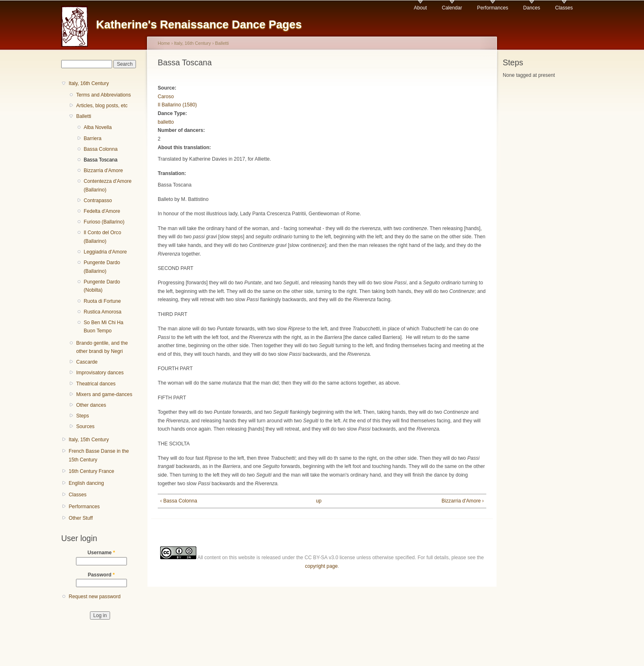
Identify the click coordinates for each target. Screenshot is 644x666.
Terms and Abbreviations (103, 95)
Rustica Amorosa (103, 312)
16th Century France (91, 471)
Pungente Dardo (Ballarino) (102, 267)
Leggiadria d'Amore (105, 252)
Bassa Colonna (101, 149)
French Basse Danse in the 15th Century (99, 455)
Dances (532, 8)
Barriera (93, 138)
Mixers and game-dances (104, 394)
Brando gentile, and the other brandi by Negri (102, 347)
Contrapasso (98, 200)
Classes (564, 8)
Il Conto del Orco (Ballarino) (102, 237)
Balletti (84, 116)
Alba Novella (98, 127)
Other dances (91, 405)
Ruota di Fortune (102, 301)
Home (164, 43)
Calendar (452, 8)
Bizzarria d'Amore (103, 171)
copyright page (321, 566)
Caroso (166, 97)
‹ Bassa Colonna (179, 501)
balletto (166, 122)
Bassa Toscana (101, 160)
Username (101, 553)
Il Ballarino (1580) (177, 105)
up (319, 501)
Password (101, 575)
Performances (493, 8)
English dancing (86, 483)
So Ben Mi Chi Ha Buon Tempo (104, 327)
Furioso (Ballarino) (104, 222)
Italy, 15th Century (89, 440)
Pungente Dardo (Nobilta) (102, 286)
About (421, 8)
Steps (82, 416)
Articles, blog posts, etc (102, 106)
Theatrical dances (96, 384)
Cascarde (87, 362)
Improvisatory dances (100, 373)
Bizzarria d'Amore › (463, 501)
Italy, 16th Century (89, 83)
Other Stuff (81, 518)
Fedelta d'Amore (102, 211)
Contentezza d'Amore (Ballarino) (108, 186)
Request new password (94, 597)
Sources (85, 426)
